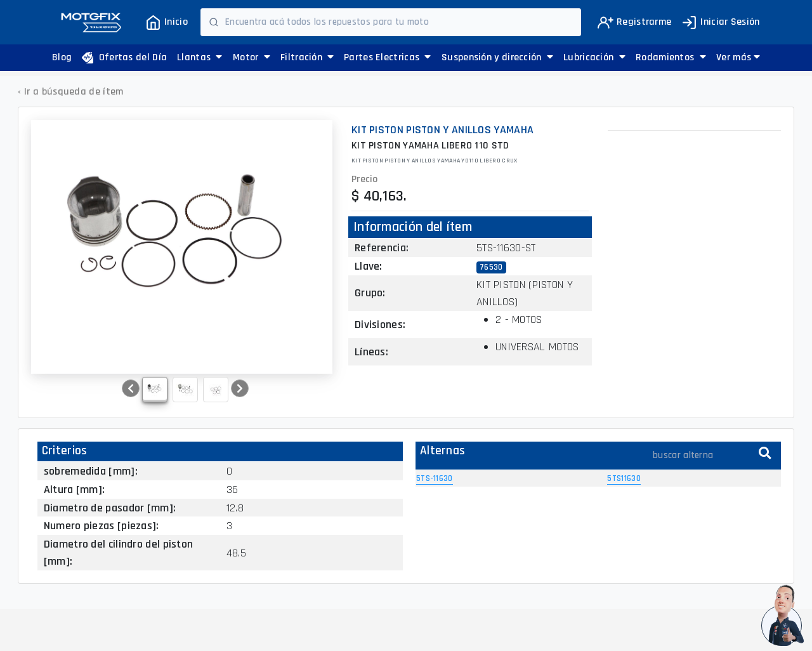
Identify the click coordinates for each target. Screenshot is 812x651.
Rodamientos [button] (671, 57)
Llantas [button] (200, 57)
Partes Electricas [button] (388, 57)
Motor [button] (252, 57)
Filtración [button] (307, 57)
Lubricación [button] (594, 57)
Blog (62, 57)
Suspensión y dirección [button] (497, 57)
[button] (738, 58)
